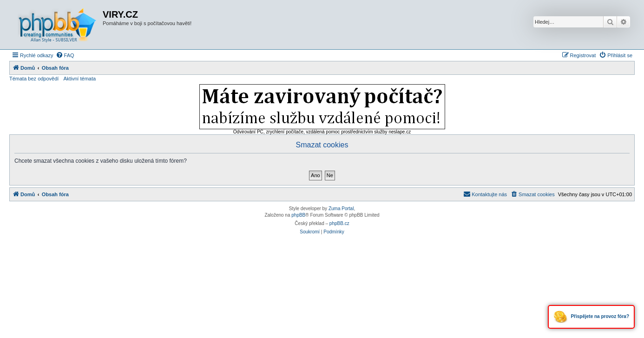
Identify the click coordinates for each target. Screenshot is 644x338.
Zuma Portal (341, 209)
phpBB (298, 215)
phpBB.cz (339, 223)
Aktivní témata (79, 79)
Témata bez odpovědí (34, 79)
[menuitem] (65, 55)
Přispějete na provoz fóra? (591, 317)
